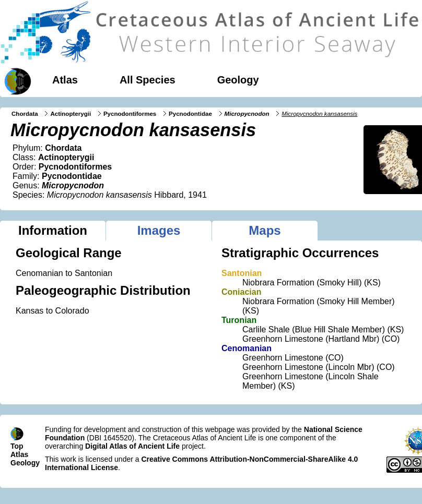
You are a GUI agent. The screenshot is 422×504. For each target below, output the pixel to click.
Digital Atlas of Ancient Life (132, 446)
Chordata (25, 114)
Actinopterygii (71, 114)
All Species (148, 80)
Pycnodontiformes (130, 114)
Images (159, 230)
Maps (265, 230)
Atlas (65, 80)
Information (53, 230)
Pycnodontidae (190, 114)
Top (17, 446)
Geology (238, 80)
